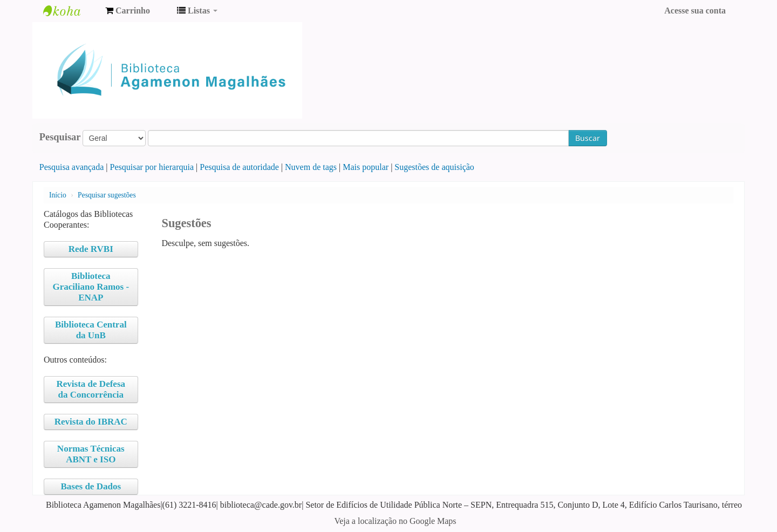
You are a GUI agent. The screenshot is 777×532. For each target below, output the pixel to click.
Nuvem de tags (311, 167)
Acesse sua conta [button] (695, 11)
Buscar (588, 138)
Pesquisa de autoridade (239, 167)
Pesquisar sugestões (107, 195)
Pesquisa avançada (72, 167)
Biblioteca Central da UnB (91, 330)
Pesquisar (60, 137)
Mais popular (366, 167)
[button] (128, 11)
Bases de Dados (91, 486)
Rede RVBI (91, 249)
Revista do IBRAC (91, 422)
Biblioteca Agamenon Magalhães (70, 11)
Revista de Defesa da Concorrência (91, 389)
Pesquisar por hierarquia (152, 167)
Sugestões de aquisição (434, 167)
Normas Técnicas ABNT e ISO (91, 454)
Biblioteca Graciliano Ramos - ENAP (91, 287)
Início (58, 195)
